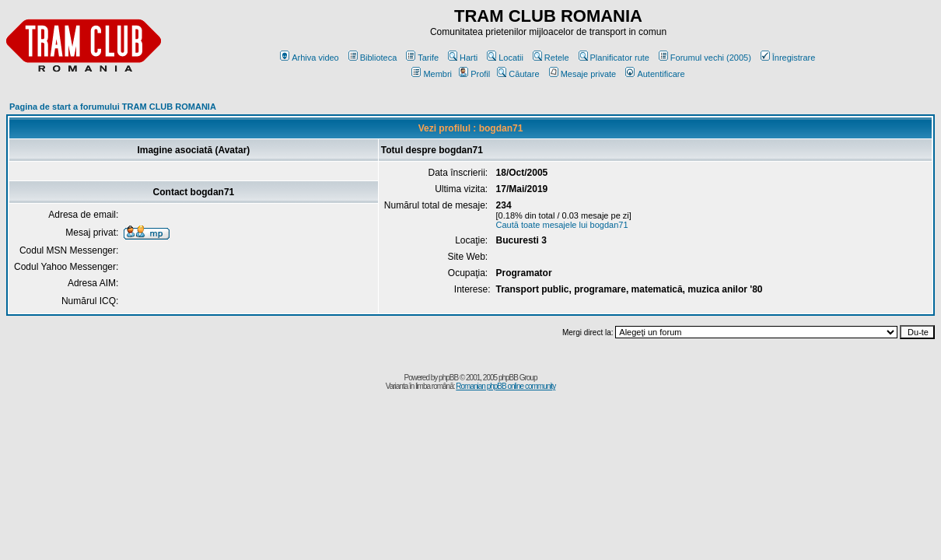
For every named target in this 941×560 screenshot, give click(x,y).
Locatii (505, 58)
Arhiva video (310, 58)
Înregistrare (788, 58)
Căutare (518, 74)
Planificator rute (614, 58)
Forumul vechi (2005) (705, 58)
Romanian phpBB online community (505, 386)
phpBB (448, 378)
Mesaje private (583, 74)
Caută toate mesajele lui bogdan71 (562, 225)
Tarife (422, 58)
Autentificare (655, 74)
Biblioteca (373, 58)
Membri (432, 74)
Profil (474, 74)
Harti (463, 58)
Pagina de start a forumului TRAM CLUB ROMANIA (113, 107)
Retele (551, 58)
